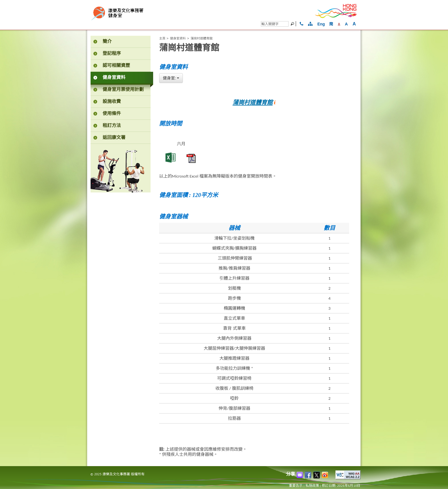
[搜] (293, 24)
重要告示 (296, 485)
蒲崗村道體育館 (253, 102)
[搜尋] (275, 24)
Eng (321, 24)
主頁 (162, 38)
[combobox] (171, 78)
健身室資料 (178, 38)
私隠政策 (312, 485)
